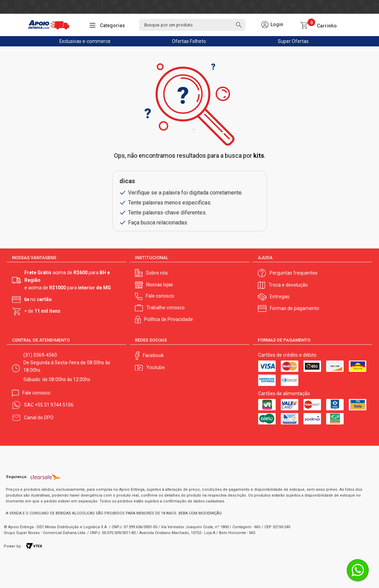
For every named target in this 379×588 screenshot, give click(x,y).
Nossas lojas (160, 285)
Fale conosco (160, 296)
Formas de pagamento (295, 308)
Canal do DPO (39, 418)
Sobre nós (157, 273)
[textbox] (192, 25)
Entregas (280, 297)
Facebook (153, 355)
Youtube (156, 367)
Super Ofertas (293, 41)
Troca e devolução (288, 285)
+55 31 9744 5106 (54, 405)
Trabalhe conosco (165, 308)
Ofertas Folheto (189, 41)
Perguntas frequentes (294, 273)
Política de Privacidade (169, 319)
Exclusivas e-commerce (85, 41)
